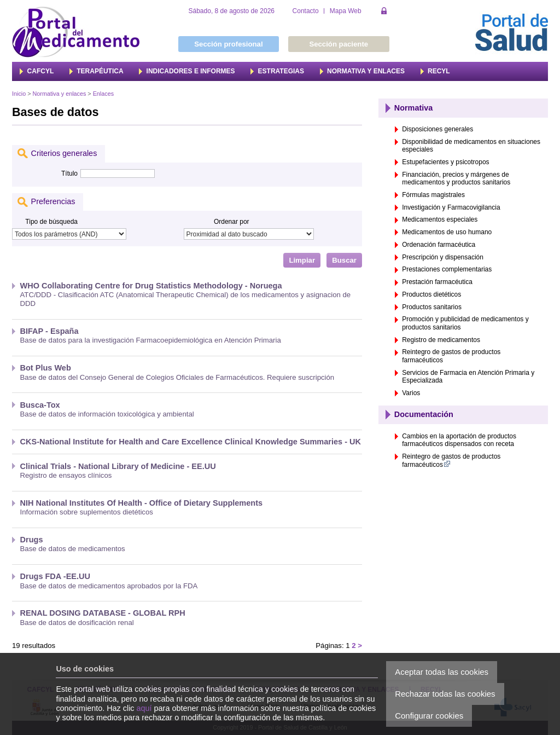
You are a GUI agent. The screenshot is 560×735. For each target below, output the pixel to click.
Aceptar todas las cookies (442, 672)
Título (69, 173)
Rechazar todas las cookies (445, 694)
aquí (144, 708)
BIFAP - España (49, 331)
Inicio (19, 94)
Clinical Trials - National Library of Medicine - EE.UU (118, 466)
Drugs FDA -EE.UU (56, 576)
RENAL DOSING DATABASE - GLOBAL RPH (103, 613)
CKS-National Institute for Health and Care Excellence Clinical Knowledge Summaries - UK (191, 442)
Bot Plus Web (46, 368)
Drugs (32, 540)
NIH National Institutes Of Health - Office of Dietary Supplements (142, 503)
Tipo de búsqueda (51, 222)
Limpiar (302, 260)
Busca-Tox (40, 405)
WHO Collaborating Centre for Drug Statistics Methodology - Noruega (151, 286)
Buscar (344, 260)
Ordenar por (232, 222)
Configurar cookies (429, 716)
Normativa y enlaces (60, 94)
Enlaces (103, 94)
